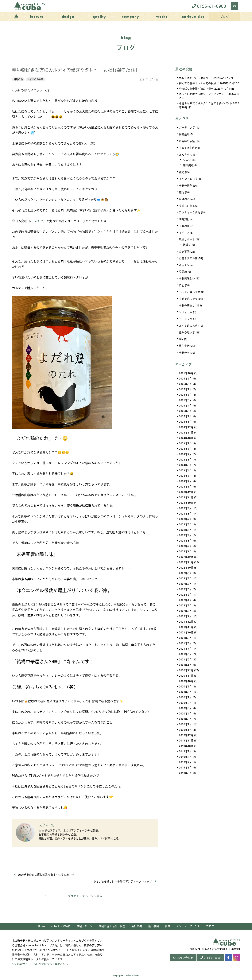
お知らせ (184, 154)
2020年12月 (186, 663)
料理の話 (18, 79)
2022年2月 (185, 605)
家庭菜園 (184, 250)
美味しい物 (186, 205)
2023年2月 (185, 541)
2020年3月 (185, 711)
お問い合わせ (181, 958)
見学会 (187, 159)
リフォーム (186, 310)
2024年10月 (186, 434)
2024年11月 (186, 429)
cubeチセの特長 (61, 927)
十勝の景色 (186, 185)
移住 (168, 927)
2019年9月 (185, 743)
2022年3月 (185, 599)
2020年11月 (186, 669)
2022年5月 (185, 589)
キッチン (184, 263)
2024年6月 (185, 456)
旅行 (182, 191)
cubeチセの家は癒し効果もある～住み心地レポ (44, 875)
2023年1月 (185, 546)
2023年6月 (185, 519)
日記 (182, 283)
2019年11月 (186, 733)
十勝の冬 (184, 350)
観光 (182, 171)
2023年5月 (185, 525)
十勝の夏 (184, 225)
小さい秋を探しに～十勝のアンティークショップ (125, 882)
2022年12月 (186, 551)
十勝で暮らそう (188, 297)
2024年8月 (185, 445)
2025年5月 (185, 397)
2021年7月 (185, 642)
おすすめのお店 (35, 79)
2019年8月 (185, 749)
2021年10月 (186, 626)
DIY (181, 336)
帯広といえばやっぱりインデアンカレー (203, 94)
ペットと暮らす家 (190, 290)
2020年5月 (185, 701)
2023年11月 (186, 493)
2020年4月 (185, 706)
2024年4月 (185, 466)
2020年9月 (185, 679)
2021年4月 (185, 658)
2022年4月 (185, 594)
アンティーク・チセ (188, 927)
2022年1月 (185, 610)
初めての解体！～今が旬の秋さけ (199, 83)
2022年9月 (185, 567)
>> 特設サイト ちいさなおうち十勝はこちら (40, 964)
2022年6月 (185, 583)
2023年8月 (185, 509)
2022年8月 (185, 573)
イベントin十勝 (188, 178)
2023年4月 (185, 530)
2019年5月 (185, 764)
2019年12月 (186, 727)
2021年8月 (185, 637)
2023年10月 (186, 498)
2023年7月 (185, 514)
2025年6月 (185, 392)
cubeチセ (37, 221)
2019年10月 (186, 738)
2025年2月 (185, 413)
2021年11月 (186, 621)
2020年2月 (185, 717)
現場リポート (187, 238)
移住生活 (184, 343)
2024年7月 (185, 450)
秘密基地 (184, 134)
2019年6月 (185, 759)
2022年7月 (185, 578)
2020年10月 (186, 674)
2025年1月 (185, 418)
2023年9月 (185, 504)
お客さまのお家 (188, 257)
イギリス (184, 231)
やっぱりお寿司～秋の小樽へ (196, 88)
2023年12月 (186, 488)
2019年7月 (185, 754)
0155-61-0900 (209, 6)
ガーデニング (187, 127)
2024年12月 (186, 424)
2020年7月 (185, 690)
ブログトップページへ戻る (85, 896)
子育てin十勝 (187, 147)
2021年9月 (185, 631)
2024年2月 (185, 477)
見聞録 (183, 270)
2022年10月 (186, 562)
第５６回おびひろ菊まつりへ (196, 78)
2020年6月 (185, 695)
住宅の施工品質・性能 (112, 927)
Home (42, 927)
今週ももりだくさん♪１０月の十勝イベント (206, 103)
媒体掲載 (188, 165)
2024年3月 (185, 472)
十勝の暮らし (187, 303)
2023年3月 (185, 535)
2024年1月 (185, 482)
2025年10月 (186, 370)
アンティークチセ (190, 211)
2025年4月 (185, 402)
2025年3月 (185, 408)
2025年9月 (185, 376)
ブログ (210, 927)
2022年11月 (186, 557)
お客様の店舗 (187, 141)
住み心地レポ (187, 330)
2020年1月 (185, 722)
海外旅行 (184, 218)
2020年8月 (185, 685)
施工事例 (153, 927)
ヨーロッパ (186, 317)
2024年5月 (185, 461)
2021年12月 (186, 615)
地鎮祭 (187, 243)
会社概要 (137, 927)
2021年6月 (185, 647)
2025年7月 (185, 386)
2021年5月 (185, 653)
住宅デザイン (85, 927)
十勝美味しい (187, 277)
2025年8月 (185, 381)
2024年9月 (185, 440)
